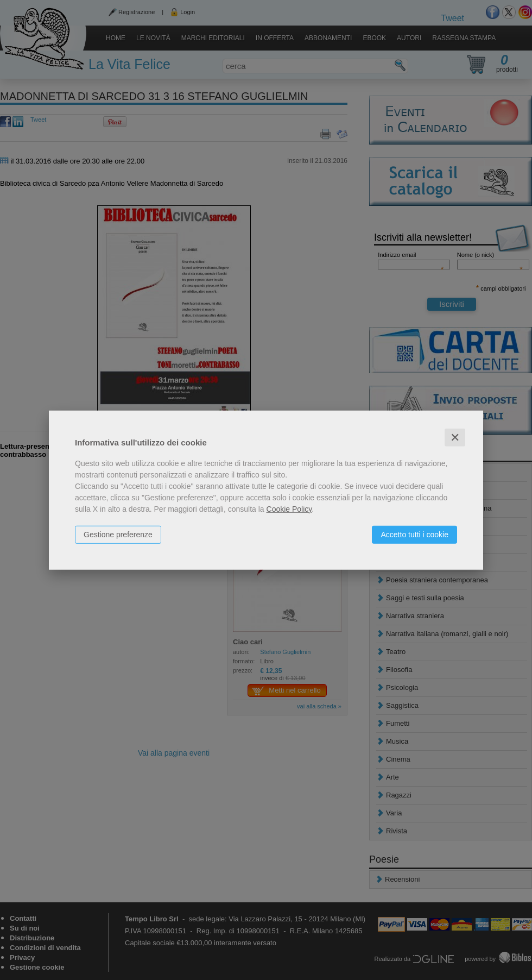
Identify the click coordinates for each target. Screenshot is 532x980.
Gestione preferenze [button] (118, 534)
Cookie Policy (289, 508)
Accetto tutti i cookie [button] (414, 534)
